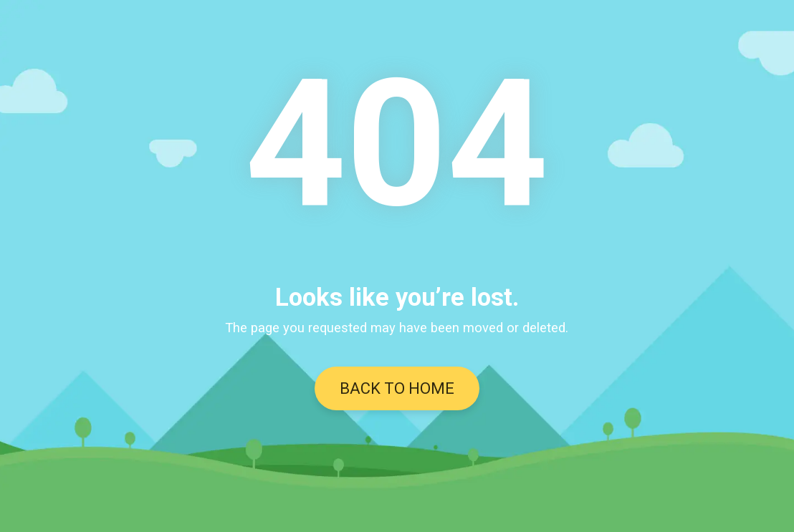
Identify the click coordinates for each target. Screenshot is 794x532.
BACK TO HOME (397, 388)
